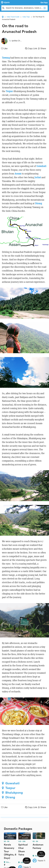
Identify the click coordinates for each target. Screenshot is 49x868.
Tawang (6, 58)
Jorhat (38, 177)
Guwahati (41, 166)
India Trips (26, 17)
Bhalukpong (12, 793)
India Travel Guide (13, 17)
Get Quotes (27, 861)
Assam (18, 174)
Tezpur (9, 91)
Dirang (38, 203)
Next (42, 854)
